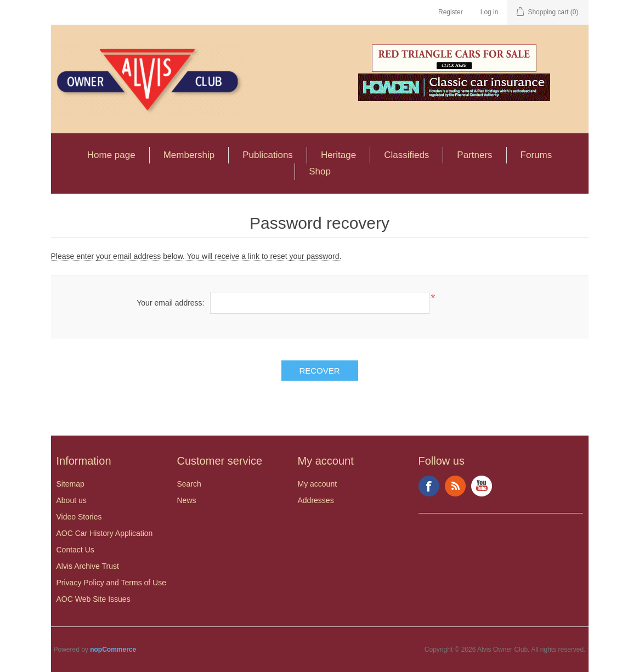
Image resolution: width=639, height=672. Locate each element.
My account (318, 484)
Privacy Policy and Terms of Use (111, 583)
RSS (455, 486)
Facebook (429, 486)
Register (451, 12)
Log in (490, 12)
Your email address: (170, 303)
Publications (268, 155)
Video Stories (79, 517)
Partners (474, 155)
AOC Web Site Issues (94, 599)
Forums (536, 155)
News (187, 500)
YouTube (482, 486)
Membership (189, 155)
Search (189, 484)
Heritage (338, 155)
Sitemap (70, 484)
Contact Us (75, 550)
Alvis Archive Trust (88, 566)
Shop (320, 171)
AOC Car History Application (105, 533)
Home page (111, 155)
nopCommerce (113, 650)
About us (72, 500)
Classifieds (406, 155)
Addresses (316, 500)
